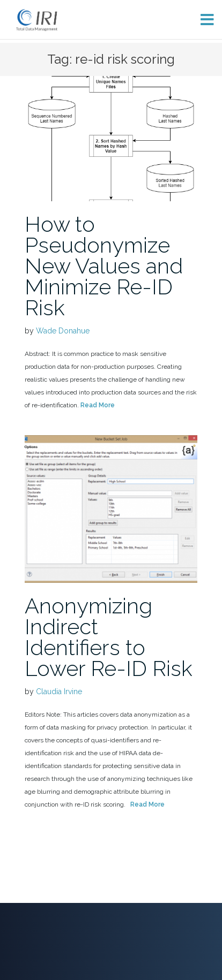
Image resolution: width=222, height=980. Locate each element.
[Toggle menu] (203, 20)
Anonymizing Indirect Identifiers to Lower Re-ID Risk (109, 637)
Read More (98, 405)
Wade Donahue (63, 331)
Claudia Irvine (59, 692)
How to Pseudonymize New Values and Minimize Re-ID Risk (104, 266)
